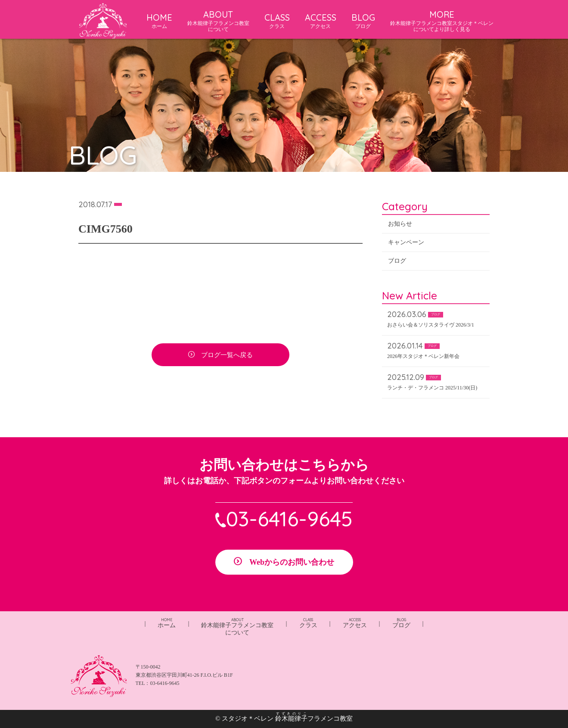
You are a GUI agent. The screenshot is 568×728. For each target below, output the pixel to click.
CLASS (277, 21)
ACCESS (321, 21)
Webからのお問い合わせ (292, 562)
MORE (442, 21)
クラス (308, 623)
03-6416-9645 (289, 519)
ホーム (167, 623)
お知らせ (400, 224)
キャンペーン (406, 243)
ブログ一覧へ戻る (227, 355)
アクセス (355, 623)
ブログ (397, 261)
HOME (159, 21)
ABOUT (218, 21)
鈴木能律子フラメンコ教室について (237, 627)
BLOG (363, 21)
